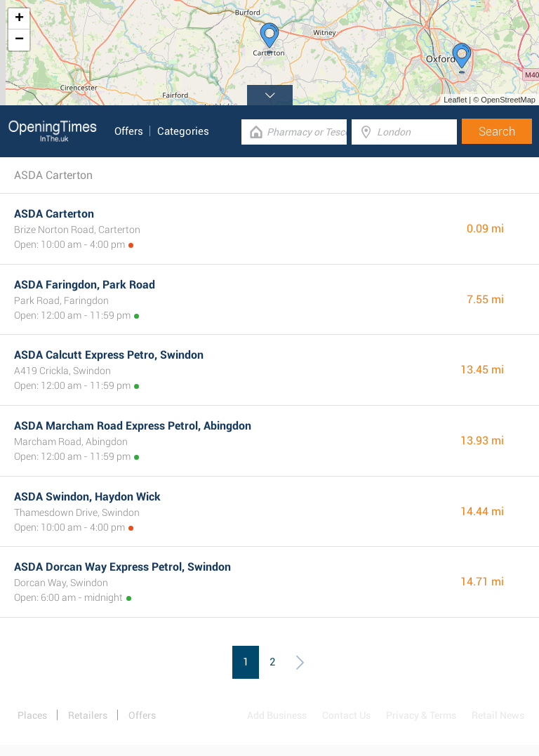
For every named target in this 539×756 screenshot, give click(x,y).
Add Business (277, 715)
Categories (183, 131)
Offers (129, 131)
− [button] (19, 40)
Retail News (498, 715)
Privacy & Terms (421, 715)
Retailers (88, 715)
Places (32, 715)
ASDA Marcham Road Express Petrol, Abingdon (133, 426)
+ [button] (19, 19)
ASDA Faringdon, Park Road (85, 285)
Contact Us (346, 715)
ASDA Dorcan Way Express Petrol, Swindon (122, 567)
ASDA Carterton (54, 214)
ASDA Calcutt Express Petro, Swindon (109, 355)
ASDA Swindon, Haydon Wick (87, 497)
